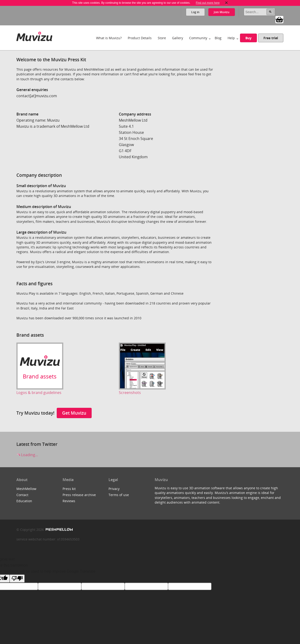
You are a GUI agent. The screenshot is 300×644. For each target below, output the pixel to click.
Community (198, 38)
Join (222, 12)
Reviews (69, 501)
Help (231, 38)
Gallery (178, 38)
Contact (22, 495)
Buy (248, 38)
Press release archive (79, 495)
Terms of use (119, 495)
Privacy (114, 489)
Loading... (27, 455)
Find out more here (208, 3)
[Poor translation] (17, 578)
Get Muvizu (74, 413)
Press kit (69, 489)
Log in (195, 12)
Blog (218, 38)
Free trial (271, 38)
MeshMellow (26, 489)
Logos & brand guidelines (39, 393)
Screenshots (130, 393)
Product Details (140, 38)
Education (24, 501)
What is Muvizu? (109, 38)
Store (162, 38)
